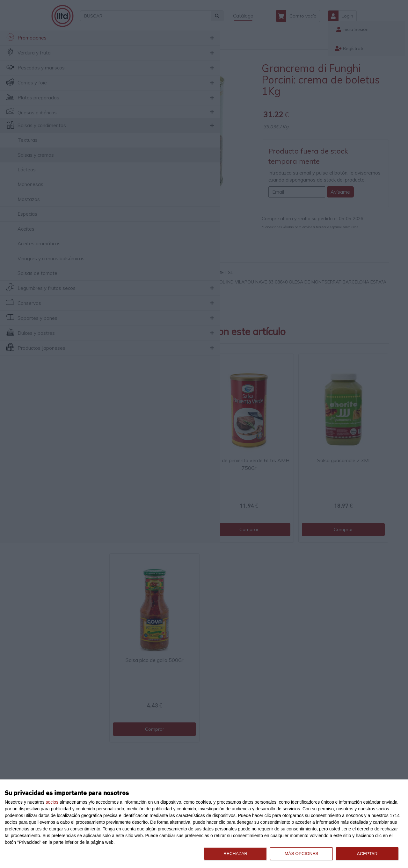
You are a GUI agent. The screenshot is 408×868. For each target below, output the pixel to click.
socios (52, 802)
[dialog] (204, 824)
